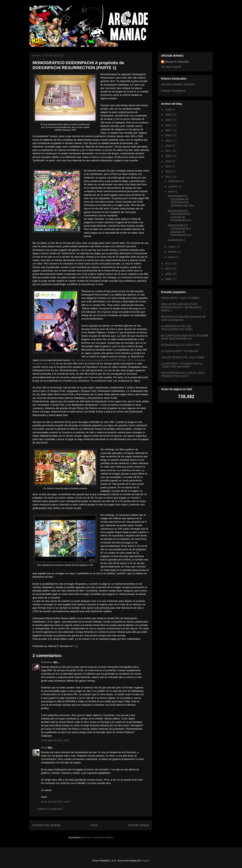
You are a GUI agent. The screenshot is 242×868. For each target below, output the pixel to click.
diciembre (174, 181)
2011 (169, 263)
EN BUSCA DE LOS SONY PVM (180, 345)
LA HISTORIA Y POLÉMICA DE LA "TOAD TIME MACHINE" (182, 365)
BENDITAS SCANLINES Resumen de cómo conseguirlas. (183, 318)
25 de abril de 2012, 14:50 (55, 802)
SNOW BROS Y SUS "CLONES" (180, 298)
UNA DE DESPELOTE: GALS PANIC (183, 357)
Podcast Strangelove (173, 91)
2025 (169, 110)
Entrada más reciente (47, 825)
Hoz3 (44, 748)
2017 (169, 151)
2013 (169, 171)
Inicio (94, 825)
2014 (169, 166)
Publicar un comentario (50, 809)
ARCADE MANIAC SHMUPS (178, 84)
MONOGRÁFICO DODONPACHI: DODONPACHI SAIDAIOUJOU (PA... (182, 201)
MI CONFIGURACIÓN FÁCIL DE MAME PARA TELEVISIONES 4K (185, 337)
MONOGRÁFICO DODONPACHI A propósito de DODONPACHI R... (180, 216)
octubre (173, 186)
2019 (169, 141)
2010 (169, 269)
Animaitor (47, 662)
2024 (169, 115)
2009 (169, 274)
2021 (169, 130)
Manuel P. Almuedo (177, 62)
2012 (169, 177)
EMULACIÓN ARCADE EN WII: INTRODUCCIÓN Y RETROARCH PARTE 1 (181, 307)
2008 (169, 279)
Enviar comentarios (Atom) (99, 837)
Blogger (145, 861)
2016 (169, 156)
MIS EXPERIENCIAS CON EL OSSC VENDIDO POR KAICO (183, 374)
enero (172, 257)
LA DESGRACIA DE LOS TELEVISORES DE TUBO (176, 328)
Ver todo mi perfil (171, 67)
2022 (169, 125)
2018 (169, 146)
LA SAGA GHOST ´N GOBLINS (180, 351)
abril (171, 192)
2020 (169, 135)
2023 (169, 120)
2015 (169, 161)
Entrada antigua (139, 825)
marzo (172, 247)
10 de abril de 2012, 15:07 (55, 740)
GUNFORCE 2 (176, 240)
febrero (173, 252)
